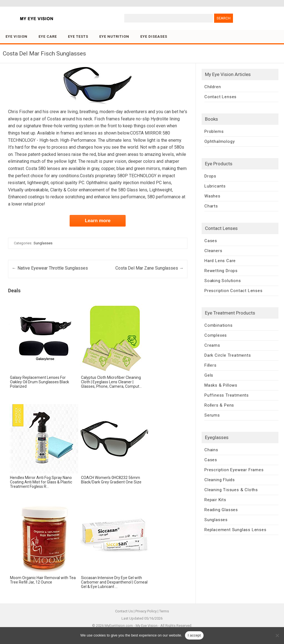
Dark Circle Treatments (228, 355)
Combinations (219, 325)
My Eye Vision (147, 626)
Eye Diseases (154, 36)
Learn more (98, 221)
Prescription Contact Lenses (234, 291)
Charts (211, 206)
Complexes (216, 335)
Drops (210, 176)
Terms (164, 611)
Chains (211, 450)
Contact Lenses (220, 97)
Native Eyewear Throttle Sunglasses (50, 268)
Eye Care (48, 36)
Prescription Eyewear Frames (234, 470)
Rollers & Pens (219, 405)
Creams (212, 345)
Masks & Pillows (221, 385)
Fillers (211, 365)
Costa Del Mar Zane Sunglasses (149, 268)
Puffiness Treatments (227, 395)
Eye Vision (17, 36)
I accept (194, 635)
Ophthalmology (220, 141)
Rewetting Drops (221, 271)
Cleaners (213, 251)
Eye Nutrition (114, 36)
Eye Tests (78, 36)
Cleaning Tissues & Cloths (231, 490)
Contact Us (124, 611)
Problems (214, 131)
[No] (277, 635)
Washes (212, 196)
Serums (212, 415)
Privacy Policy (146, 611)
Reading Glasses (221, 510)
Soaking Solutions (223, 281)
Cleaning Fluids (220, 480)
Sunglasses (43, 243)
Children (213, 87)
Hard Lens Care (220, 261)
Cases (211, 241)
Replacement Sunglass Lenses (235, 530)
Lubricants (215, 186)
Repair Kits (215, 500)
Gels (209, 375)
